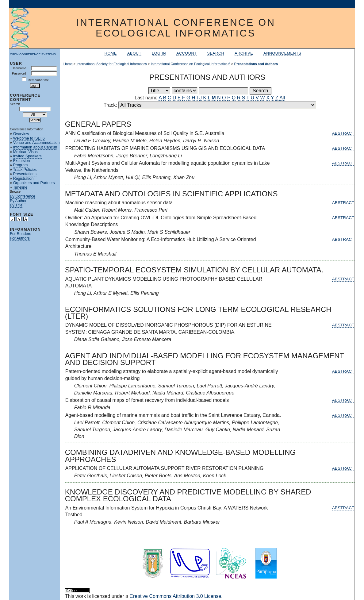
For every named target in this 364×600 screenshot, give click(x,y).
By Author (18, 201)
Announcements (282, 53)
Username (19, 68)
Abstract (343, 133)
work (81, 596)
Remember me (38, 80)
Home (111, 53)
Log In (159, 53)
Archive (244, 53)
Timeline (20, 187)
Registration (23, 179)
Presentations (25, 174)
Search (216, 53)
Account (186, 53)
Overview (21, 134)
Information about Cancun (35, 147)
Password (19, 73)
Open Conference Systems (33, 54)
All (282, 98)
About (134, 53)
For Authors (20, 238)
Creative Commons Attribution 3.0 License (175, 596)
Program (21, 165)
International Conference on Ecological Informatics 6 (191, 64)
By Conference (22, 196)
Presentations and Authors (256, 64)
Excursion (22, 161)
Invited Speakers (27, 156)
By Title (16, 205)
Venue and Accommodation (36, 143)
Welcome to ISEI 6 (29, 138)
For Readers (20, 234)
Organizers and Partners (34, 183)
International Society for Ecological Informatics (111, 64)
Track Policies (25, 170)
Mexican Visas (25, 152)
